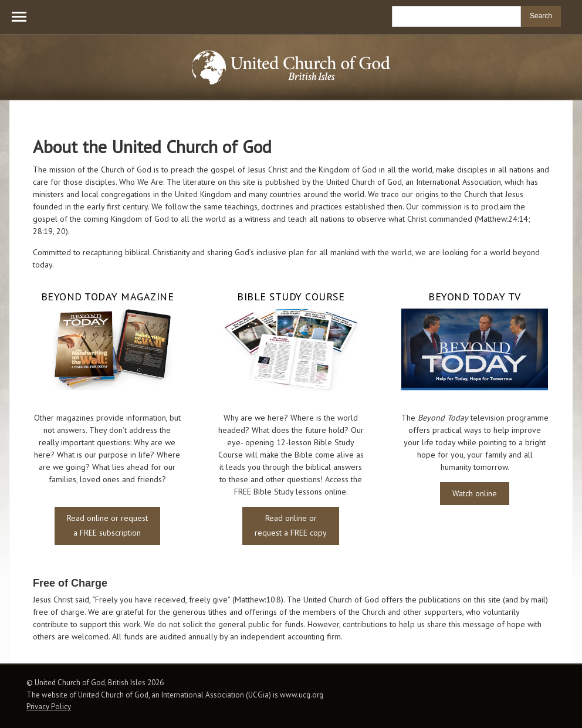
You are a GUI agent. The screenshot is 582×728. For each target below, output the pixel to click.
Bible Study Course (291, 297)
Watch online (475, 493)
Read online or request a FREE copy (291, 525)
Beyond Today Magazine (108, 297)
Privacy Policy (49, 707)
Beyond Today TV (475, 297)
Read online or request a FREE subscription (107, 525)
